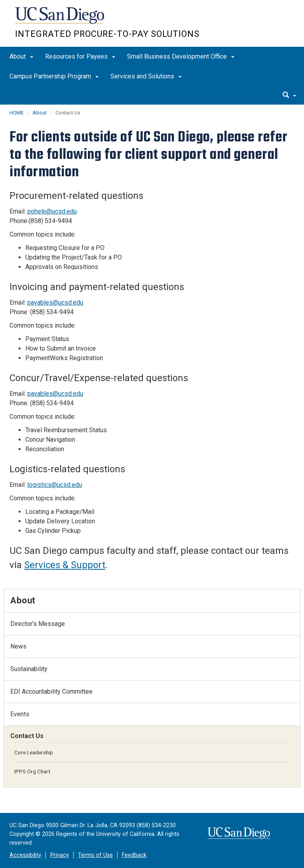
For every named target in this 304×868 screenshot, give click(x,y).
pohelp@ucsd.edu (52, 211)
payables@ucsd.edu (55, 302)
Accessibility (25, 855)
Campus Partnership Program (54, 76)
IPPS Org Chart (32, 771)
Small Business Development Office (181, 56)
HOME (17, 113)
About (21, 56)
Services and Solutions (146, 76)
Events (20, 714)
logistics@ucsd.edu (55, 485)
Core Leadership (34, 752)
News (18, 646)
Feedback (134, 855)
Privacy (60, 855)
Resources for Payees (80, 56)
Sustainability (29, 669)
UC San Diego (60, 19)
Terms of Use (95, 855)
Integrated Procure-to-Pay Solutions (107, 34)
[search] (289, 95)
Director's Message (38, 624)
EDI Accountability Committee (51, 692)
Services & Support (65, 565)
